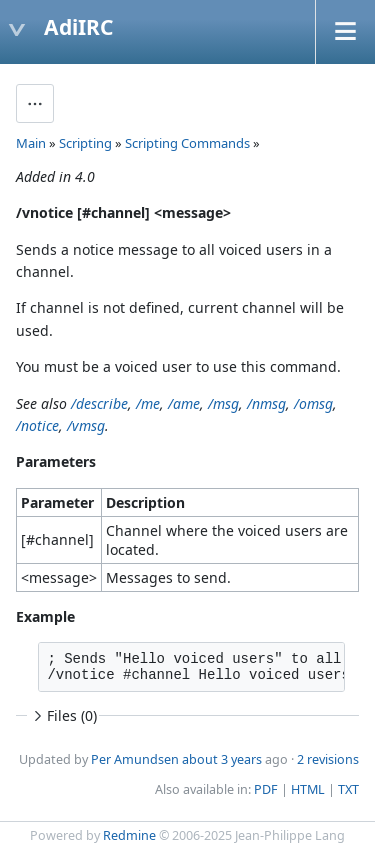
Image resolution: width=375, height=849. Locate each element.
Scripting (85, 143)
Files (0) (63, 715)
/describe (99, 403)
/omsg (313, 403)
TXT (348, 789)
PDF (266, 789)
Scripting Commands (187, 143)
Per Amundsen (135, 759)
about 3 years (222, 759)
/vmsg (86, 425)
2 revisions (328, 759)
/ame (184, 403)
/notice (37, 425)
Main (31, 143)
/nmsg (266, 403)
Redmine (129, 835)
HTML (308, 789)
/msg (223, 403)
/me (148, 403)
